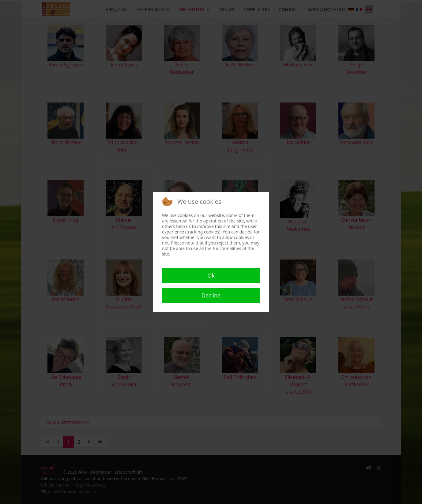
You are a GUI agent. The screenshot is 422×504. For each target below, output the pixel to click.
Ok (211, 275)
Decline (211, 295)
